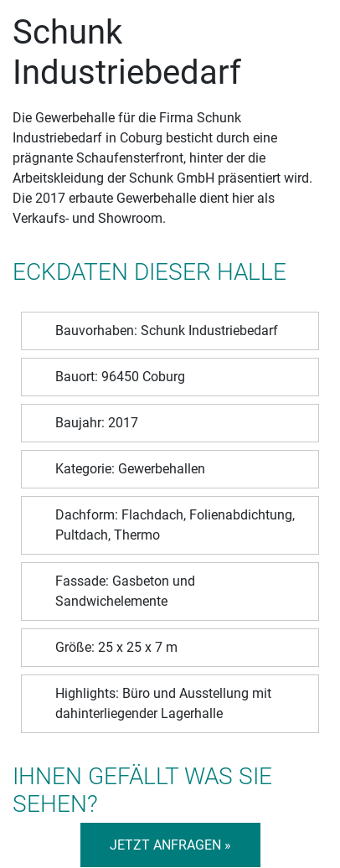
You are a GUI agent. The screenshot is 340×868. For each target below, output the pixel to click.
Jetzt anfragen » (170, 845)
